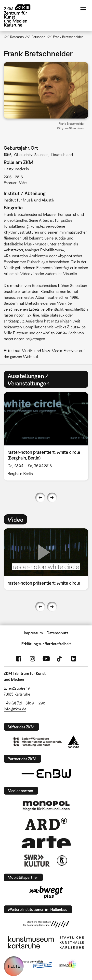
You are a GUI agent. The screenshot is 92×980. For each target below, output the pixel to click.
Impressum (33, 633)
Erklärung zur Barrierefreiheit (46, 644)
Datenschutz (57, 633)
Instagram (32, 659)
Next (52, 498)
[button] (46, 90)
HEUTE (14, 966)
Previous (40, 498)
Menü (83, 9)
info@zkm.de (15, 709)
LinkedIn (74, 659)
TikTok (60, 659)
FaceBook (19, 659)
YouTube (46, 659)
